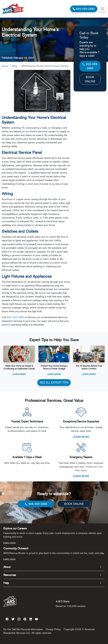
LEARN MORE (81, 437)
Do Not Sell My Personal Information (23, 629)
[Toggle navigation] (102, 9)
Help (6, 583)
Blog (15, 66)
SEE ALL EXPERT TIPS (54, 382)
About (7, 567)
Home (5, 66)
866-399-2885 (15, 317)
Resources (10, 575)
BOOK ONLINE (90, 79)
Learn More (19, 374)
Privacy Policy (53, 629)
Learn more (9, 542)
